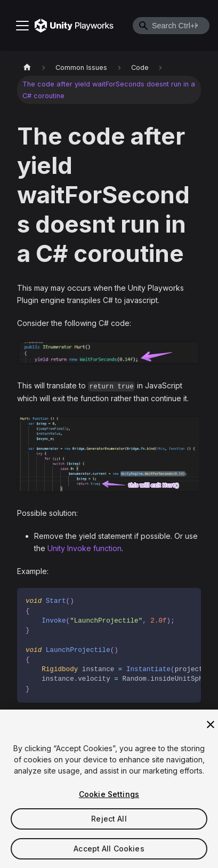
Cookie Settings (109, 797)
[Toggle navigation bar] (22, 26)
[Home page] (27, 67)
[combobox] (171, 26)
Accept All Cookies (109, 851)
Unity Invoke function (84, 548)
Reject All (109, 821)
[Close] (211, 727)
